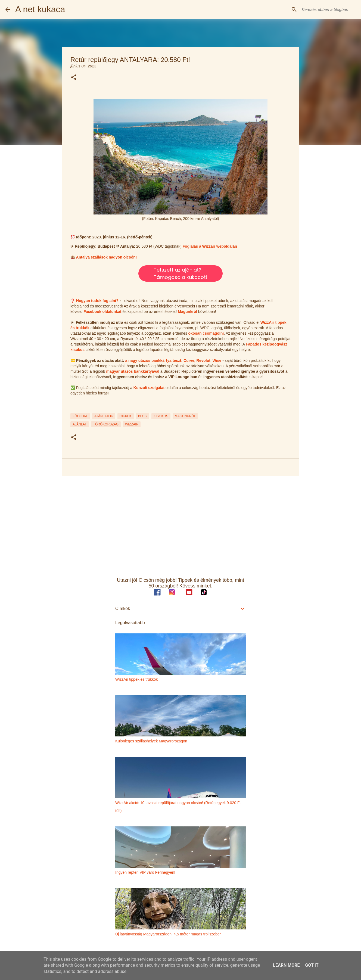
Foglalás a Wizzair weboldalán (210, 246)
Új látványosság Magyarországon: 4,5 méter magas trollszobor (168, 934)
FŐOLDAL (80, 416)
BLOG (143, 416)
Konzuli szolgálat (149, 388)
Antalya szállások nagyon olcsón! (106, 257)
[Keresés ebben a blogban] (328, 10)
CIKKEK (126, 416)
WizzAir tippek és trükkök (136, 679)
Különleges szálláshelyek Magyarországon (151, 741)
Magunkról (187, 312)
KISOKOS (161, 416)
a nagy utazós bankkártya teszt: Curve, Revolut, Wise (173, 360)
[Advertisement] (180, 522)
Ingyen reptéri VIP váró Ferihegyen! (145, 872)
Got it (312, 965)
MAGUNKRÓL (185, 416)
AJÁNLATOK (104, 416)
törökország (106, 424)
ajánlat (80, 424)
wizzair (132, 424)
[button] (74, 78)
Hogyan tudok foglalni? (97, 301)
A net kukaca (40, 9)
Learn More (286, 965)
